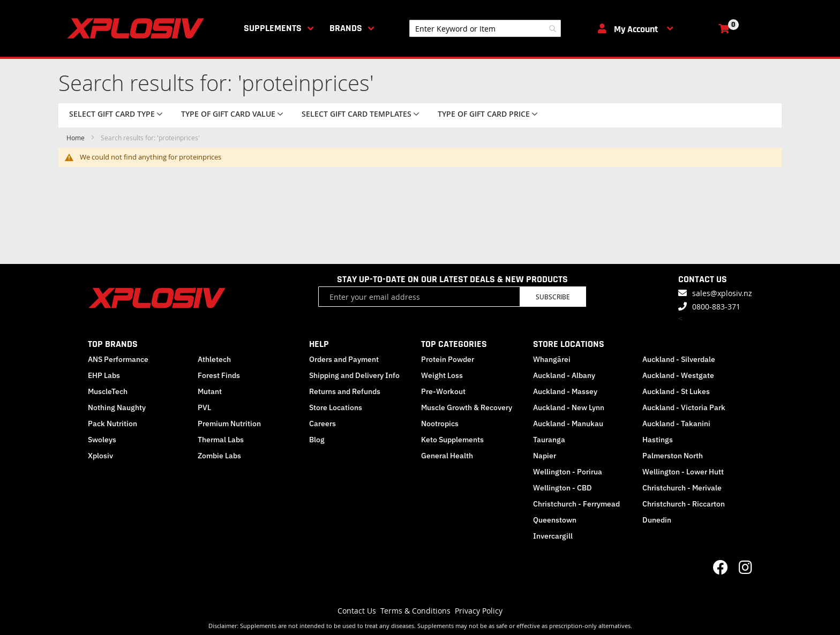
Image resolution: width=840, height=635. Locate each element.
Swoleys (102, 440)
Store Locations (336, 407)
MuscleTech (108, 391)
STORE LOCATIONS (569, 344)
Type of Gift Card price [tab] (484, 114)
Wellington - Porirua (568, 472)
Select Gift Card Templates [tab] (357, 114)
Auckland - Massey (565, 391)
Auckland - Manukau (568, 424)
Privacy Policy (479, 611)
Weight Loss (442, 375)
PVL (204, 407)
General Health (447, 456)
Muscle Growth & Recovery (467, 407)
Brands (346, 28)
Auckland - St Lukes (676, 391)
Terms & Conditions (415, 611)
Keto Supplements (452, 440)
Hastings (658, 440)
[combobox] (485, 28)
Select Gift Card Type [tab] (112, 114)
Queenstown (555, 520)
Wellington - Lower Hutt (683, 472)
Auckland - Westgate (678, 375)
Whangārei (552, 359)
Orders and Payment (344, 359)
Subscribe (553, 297)
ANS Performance (118, 359)
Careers (322, 424)
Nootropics (440, 424)
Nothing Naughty (117, 407)
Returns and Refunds (345, 391)
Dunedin (657, 520)
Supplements (273, 28)
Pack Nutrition (112, 424)
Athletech (214, 359)
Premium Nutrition (229, 424)
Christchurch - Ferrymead (576, 504)
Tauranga (549, 440)
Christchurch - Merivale (682, 488)
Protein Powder (448, 359)
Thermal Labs (221, 440)
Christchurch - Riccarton (684, 504)
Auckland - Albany (564, 375)
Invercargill (553, 536)
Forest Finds (219, 375)
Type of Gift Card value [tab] (228, 114)
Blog (317, 440)
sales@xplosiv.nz (722, 293)
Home (76, 138)
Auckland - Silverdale (679, 359)
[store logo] (138, 28)
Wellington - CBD (562, 488)
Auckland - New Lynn (569, 407)
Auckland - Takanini (676, 424)
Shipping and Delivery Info (354, 375)
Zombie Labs (219, 456)
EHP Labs (104, 375)
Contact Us (357, 611)
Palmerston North (673, 456)
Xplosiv (100, 456)
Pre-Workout (443, 391)
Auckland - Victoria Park (684, 407)
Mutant (210, 391)
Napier (545, 456)
